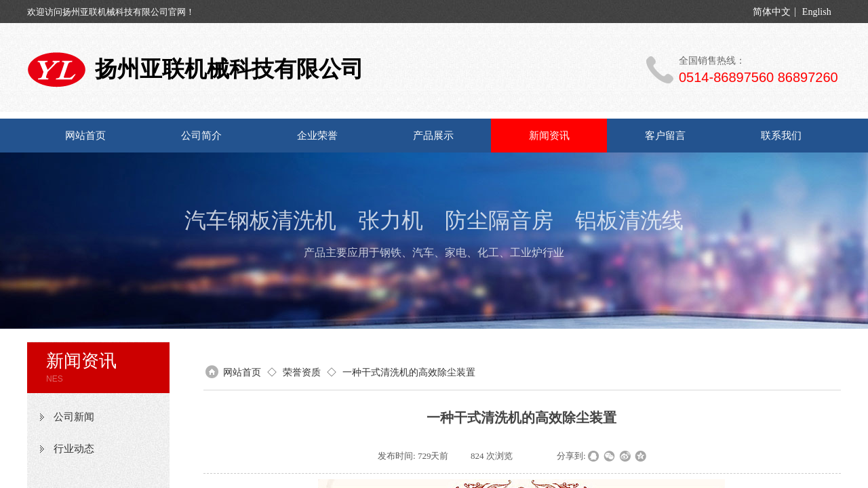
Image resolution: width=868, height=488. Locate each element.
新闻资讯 (549, 136)
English (817, 12)
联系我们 (781, 136)
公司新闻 (74, 417)
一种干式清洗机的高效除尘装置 (409, 372)
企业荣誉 (317, 136)
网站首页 (85, 136)
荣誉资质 (302, 372)
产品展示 (433, 136)
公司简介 (201, 136)
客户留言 (665, 136)
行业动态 (74, 449)
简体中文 (772, 12)
